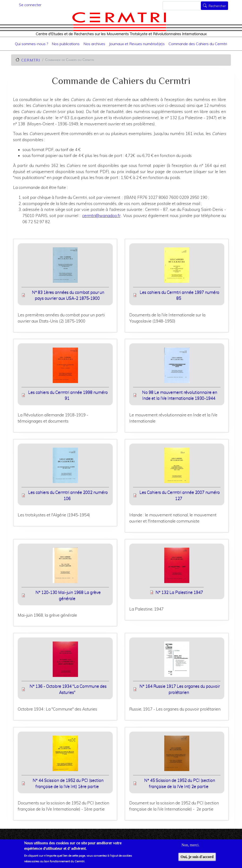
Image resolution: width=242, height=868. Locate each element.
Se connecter (30, 5)
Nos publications (66, 44)
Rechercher (217, 6)
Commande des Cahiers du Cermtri (198, 44)
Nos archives (94, 44)
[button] (65, 267)
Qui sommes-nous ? (31, 44)
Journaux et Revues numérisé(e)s (137, 44)
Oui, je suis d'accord (197, 859)
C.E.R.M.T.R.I (30, 60)
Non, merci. (190, 848)
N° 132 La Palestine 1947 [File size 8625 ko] (179, 592)
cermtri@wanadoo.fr (101, 216)
